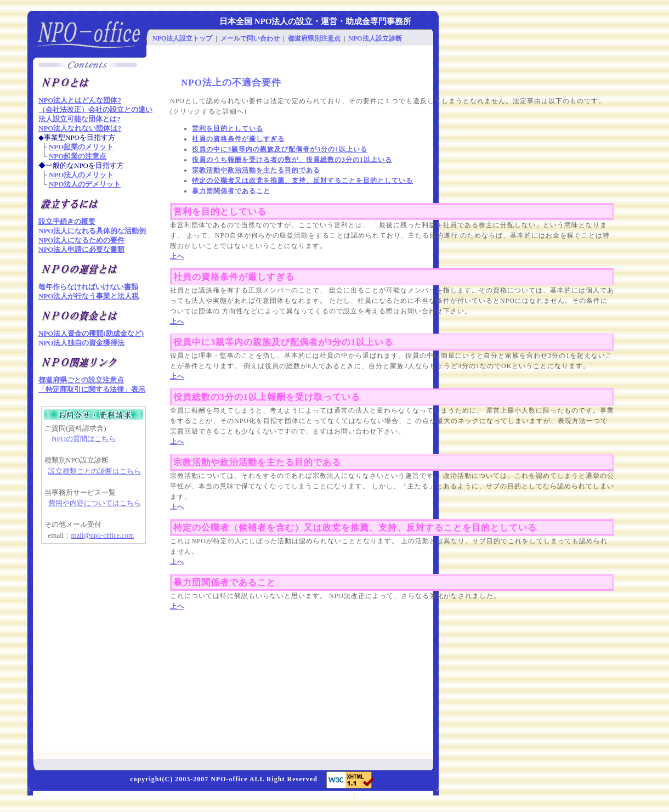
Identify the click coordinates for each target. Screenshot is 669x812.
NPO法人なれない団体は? (80, 128)
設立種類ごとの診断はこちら (95, 471)
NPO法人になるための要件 (81, 240)
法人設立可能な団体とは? (80, 119)
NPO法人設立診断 (375, 38)
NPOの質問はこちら (84, 439)
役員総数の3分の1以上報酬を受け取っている (267, 397)
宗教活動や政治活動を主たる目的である (256, 170)
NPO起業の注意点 (78, 156)
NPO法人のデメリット (85, 184)
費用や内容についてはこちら (95, 503)
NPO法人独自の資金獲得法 (81, 343)
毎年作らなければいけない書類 (88, 287)
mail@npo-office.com (102, 535)
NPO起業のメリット (81, 147)
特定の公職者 (201, 528)
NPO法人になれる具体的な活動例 (92, 231)
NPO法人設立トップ (182, 38)
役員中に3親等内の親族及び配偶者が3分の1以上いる (283, 342)
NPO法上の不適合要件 (231, 83)
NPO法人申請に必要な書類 (81, 249)
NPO (218, 779)
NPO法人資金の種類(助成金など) (91, 333)
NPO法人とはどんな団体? (80, 100)
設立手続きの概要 (67, 221)
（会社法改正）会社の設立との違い (95, 109)
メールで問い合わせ (250, 38)
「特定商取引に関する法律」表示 (92, 389)
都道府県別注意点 (314, 38)
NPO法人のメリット (81, 175)
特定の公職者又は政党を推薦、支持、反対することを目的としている (302, 181)
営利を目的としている (228, 128)
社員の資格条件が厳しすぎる (238, 139)
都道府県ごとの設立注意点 (81, 380)
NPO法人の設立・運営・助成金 (313, 21)
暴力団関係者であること (231, 191)
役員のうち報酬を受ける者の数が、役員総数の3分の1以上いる (292, 160)
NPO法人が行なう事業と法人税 (89, 296)
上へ (177, 256)
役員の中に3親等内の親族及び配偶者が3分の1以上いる (280, 149)
